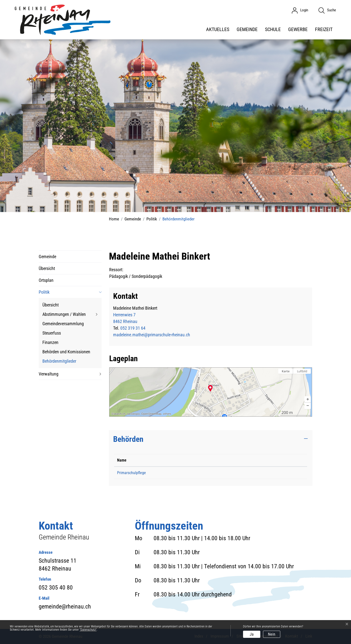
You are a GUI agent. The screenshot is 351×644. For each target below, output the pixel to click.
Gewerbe (298, 29)
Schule (273, 29)
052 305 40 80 (56, 588)
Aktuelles (218, 29)
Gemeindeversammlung (63, 324)
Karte (286, 371)
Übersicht (47, 268)
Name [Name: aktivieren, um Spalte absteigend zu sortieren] (122, 460)
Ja (252, 634)
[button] (308, 399)
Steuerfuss (52, 333)
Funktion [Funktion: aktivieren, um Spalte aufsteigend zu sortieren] (226, 460)
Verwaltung (49, 374)
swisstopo (133, 414)
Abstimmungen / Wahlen (64, 314)
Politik (44, 292)
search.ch (120, 414)
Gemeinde (247, 29)
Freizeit (324, 29)
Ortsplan (46, 280)
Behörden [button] (128, 439)
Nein (272, 634)
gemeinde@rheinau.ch (65, 607)
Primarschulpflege (132, 473)
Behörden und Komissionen (66, 352)
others (167, 414)
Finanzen (50, 342)
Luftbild (302, 371)
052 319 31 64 (133, 328)
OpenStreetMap (151, 414)
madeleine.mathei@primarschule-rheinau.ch (152, 335)
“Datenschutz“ (88, 630)
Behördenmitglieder (59, 362)
